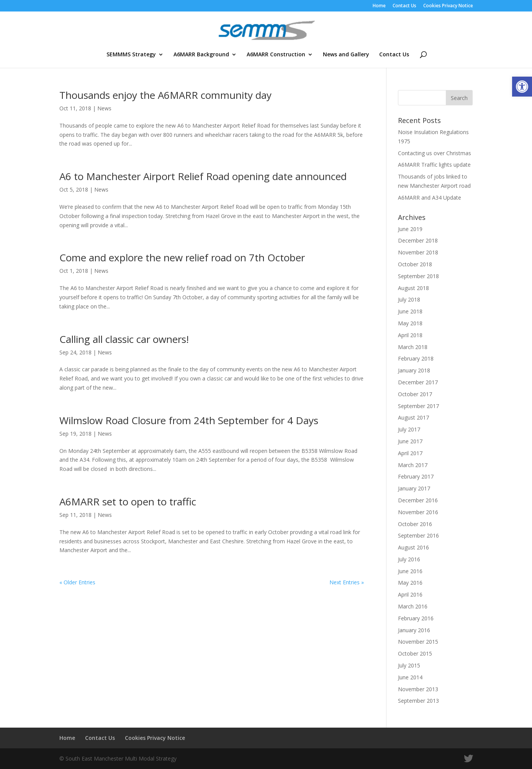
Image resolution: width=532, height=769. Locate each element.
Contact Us (404, 6)
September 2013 (418, 701)
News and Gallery (346, 55)
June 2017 (410, 441)
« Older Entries (77, 582)
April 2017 (410, 453)
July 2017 (409, 429)
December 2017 (418, 382)
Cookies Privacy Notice (448, 6)
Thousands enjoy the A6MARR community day (165, 95)
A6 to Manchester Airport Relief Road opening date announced (203, 176)
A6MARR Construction (276, 55)
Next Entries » (347, 582)
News (104, 108)
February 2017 (416, 476)
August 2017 (413, 417)
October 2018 (415, 264)
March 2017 (413, 465)
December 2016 (418, 500)
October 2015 (415, 653)
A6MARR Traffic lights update (434, 165)
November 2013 (418, 689)
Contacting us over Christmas (435, 153)
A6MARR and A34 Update (430, 198)
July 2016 (409, 559)
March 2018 (413, 347)
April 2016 (410, 594)
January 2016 (414, 630)
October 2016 (415, 524)
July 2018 (409, 299)
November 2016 (418, 512)
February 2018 (416, 358)
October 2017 (415, 394)
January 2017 (414, 488)
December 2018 (418, 240)
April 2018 (410, 335)
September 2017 (418, 406)
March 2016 (413, 606)
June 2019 (410, 229)
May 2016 (410, 583)
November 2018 (418, 252)
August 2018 (413, 288)
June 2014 (410, 677)
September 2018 (418, 276)
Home (379, 6)
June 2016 (410, 571)
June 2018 (410, 311)
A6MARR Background (201, 55)
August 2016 (413, 547)
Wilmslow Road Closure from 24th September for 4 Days (189, 420)
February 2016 (416, 618)
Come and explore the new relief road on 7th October (182, 257)
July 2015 (409, 665)
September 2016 (418, 535)
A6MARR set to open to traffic (128, 502)
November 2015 (418, 642)
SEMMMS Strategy (131, 55)
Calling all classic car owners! (124, 339)
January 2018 (414, 370)
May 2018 (410, 323)
